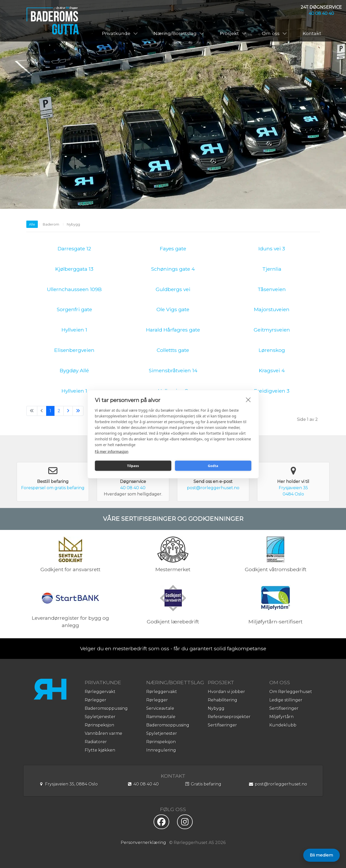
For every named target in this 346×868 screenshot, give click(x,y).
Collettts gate (173, 350)
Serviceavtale (160, 708)
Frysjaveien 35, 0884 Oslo (68, 784)
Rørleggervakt (100, 692)
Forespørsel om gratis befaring (53, 488)
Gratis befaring (203, 784)
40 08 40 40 (321, 13)
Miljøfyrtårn (281, 717)
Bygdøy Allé (74, 370)
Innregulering (161, 750)
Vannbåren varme (104, 733)
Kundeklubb (283, 725)
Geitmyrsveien (272, 330)
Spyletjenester (100, 717)
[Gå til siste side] (78, 411)
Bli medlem (321, 855)
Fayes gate (173, 249)
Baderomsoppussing (106, 708)
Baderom (51, 224)
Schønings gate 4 (173, 269)
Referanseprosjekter (229, 717)
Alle (32, 224)
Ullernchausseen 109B (74, 289)
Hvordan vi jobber (226, 692)
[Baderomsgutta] (53, 20)
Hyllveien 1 (74, 330)
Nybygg (73, 224)
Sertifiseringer (222, 725)
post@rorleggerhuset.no (213, 488)
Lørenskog (272, 350)
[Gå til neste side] (68, 411)
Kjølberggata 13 (74, 269)
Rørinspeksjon (99, 725)
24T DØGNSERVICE (321, 7)
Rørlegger (96, 700)
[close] (248, 399)
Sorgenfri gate (74, 309)
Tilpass (133, 466)
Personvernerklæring (143, 843)
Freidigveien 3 (272, 391)
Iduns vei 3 (272, 249)
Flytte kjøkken (100, 750)
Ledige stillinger (286, 700)
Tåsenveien (272, 289)
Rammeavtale (161, 717)
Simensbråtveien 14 (173, 370)
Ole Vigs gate (173, 309)
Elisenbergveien (74, 350)
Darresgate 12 (74, 249)
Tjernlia (272, 269)
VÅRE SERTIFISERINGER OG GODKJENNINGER (173, 519)
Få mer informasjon (112, 451)
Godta (213, 466)
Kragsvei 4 (272, 370)
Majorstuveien (272, 309)
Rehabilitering (223, 700)
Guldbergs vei (173, 289)
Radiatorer (96, 742)
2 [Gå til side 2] (59, 411)
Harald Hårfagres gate (173, 330)
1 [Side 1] (50, 411)
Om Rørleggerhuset (291, 692)
